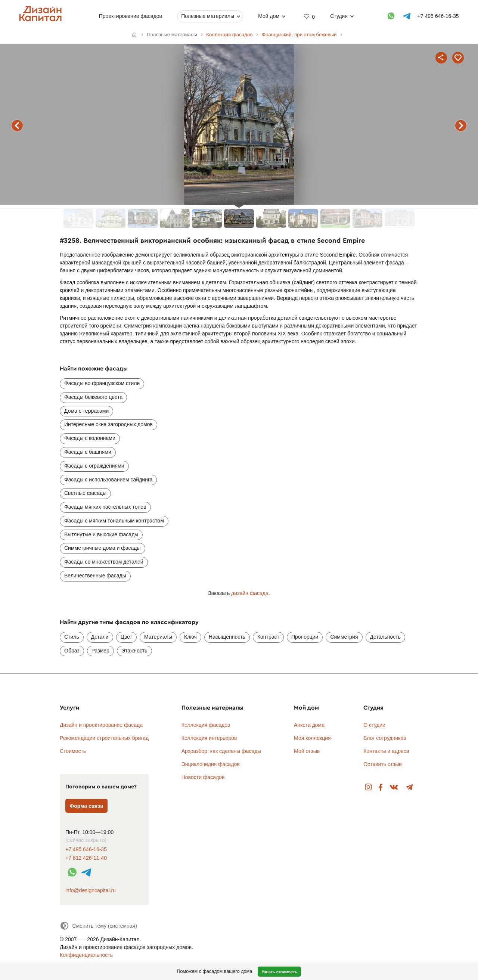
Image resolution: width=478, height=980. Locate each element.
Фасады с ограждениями (94, 466)
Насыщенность (227, 637)
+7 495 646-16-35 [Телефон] (438, 16)
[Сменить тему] (98, 926)
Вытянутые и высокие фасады (101, 534)
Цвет (126, 637)
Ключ (190, 637)
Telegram (409, 787)
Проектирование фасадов (131, 16)
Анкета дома (309, 725)
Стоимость (73, 751)
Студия (339, 16)
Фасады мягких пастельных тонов (105, 507)
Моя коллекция (312, 738)
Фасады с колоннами (90, 438)
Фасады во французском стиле (102, 383)
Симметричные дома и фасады (103, 548)
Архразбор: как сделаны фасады (221, 751)
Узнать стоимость (280, 972)
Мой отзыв (307, 751)
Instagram (368, 787)
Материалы (158, 637)
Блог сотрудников (385, 738)
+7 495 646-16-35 (86, 849)
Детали (100, 637)
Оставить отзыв (383, 764)
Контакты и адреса (386, 751)
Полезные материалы (208, 16)
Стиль (72, 637)
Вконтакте (394, 787)
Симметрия (344, 637)
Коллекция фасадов (206, 725)
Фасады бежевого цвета (93, 397)
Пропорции (305, 637)
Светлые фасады (85, 493)
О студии (374, 725)
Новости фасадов (203, 777)
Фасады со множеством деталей (104, 562)
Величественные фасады (95, 576)
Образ (72, 651)
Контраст (268, 637)
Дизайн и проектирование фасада (101, 725)
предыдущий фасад (17, 125)
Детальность (386, 637)
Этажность (134, 651)
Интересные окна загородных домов (108, 424)
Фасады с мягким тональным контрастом (114, 521)
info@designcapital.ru (91, 890)
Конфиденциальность (86, 955)
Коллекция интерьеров (209, 738)
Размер (100, 651)
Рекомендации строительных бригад (104, 738)
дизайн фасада (250, 593)
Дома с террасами (86, 411)
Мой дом (269, 16)
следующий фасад (461, 125)
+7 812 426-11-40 (86, 858)
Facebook (381, 787)
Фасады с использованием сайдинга (108, 480)
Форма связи (86, 806)
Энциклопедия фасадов (211, 764)
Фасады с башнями (88, 452)
